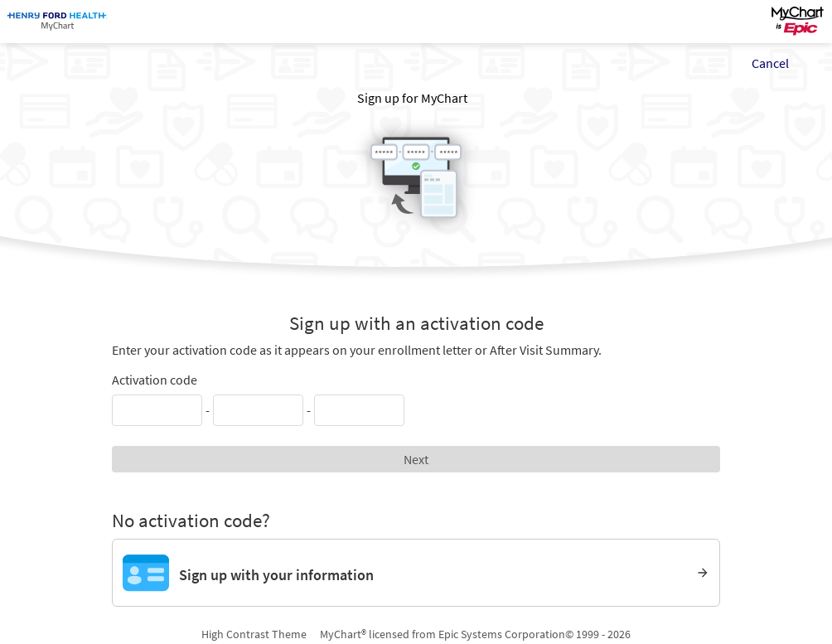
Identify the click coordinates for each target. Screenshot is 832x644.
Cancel (770, 63)
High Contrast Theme (254, 634)
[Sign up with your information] (416, 573)
